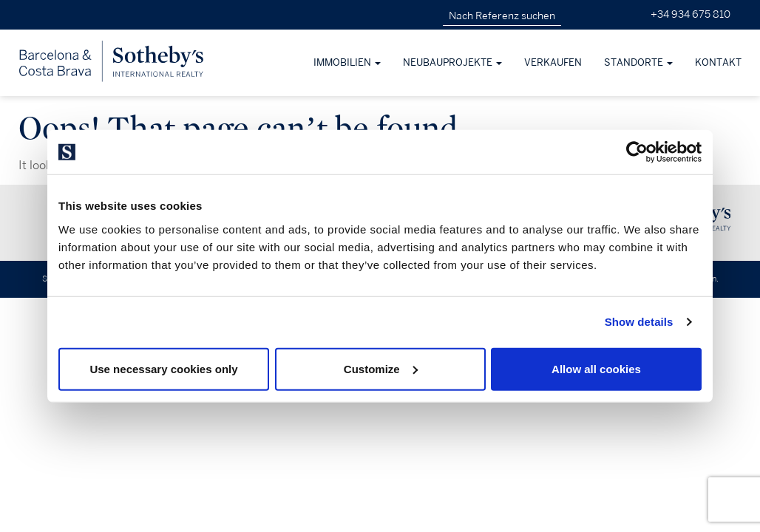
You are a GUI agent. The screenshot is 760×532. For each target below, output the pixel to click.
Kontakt (718, 63)
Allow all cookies (596, 368)
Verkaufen (553, 63)
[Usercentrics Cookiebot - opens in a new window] (637, 152)
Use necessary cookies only (163, 368)
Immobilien (347, 63)
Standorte (638, 63)
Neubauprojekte (452, 63)
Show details (639, 322)
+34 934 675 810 (691, 14)
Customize (381, 368)
